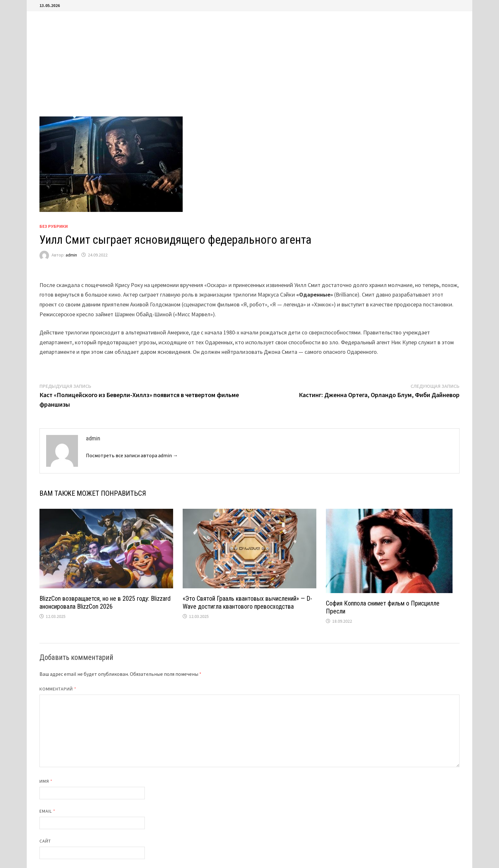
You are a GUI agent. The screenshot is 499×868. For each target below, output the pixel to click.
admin (71, 255)
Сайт (45, 841)
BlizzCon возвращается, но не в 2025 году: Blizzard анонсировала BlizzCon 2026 (105, 602)
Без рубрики (54, 226)
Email (48, 811)
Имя (46, 781)
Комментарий (58, 689)
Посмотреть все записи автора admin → (132, 455)
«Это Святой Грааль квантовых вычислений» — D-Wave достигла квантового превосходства (247, 602)
